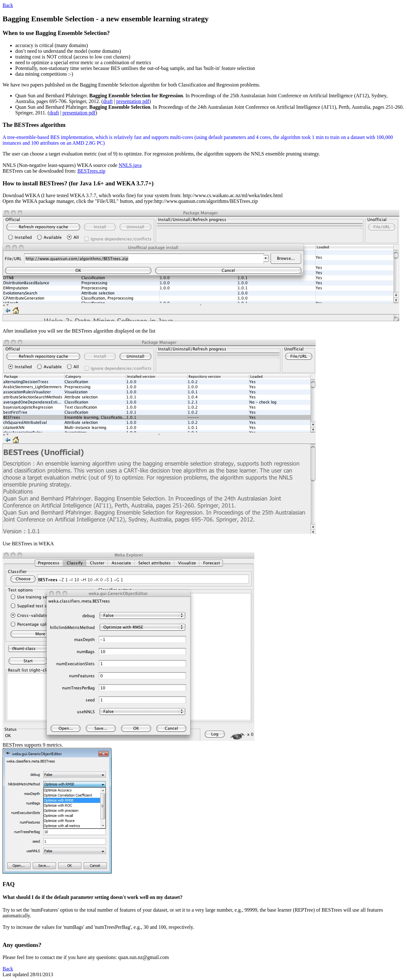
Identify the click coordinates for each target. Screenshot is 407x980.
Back (8, 5)
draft (108, 101)
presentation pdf (133, 101)
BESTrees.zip (91, 171)
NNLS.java (130, 165)
